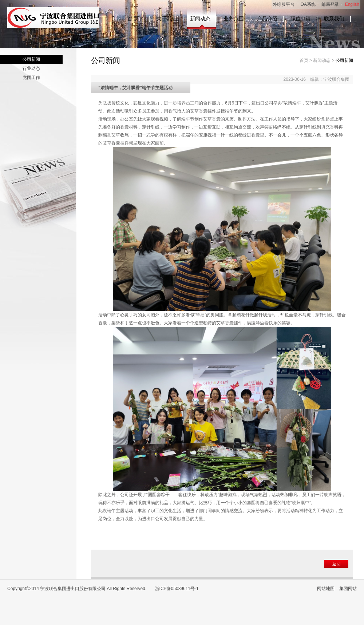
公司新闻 (31, 59)
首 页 (133, 19)
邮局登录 (330, 4)
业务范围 (234, 19)
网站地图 (326, 589)
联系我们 (334, 19)
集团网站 (348, 589)
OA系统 (308, 4)
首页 (304, 60)
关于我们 (167, 19)
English (352, 4)
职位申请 (301, 19)
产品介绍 (267, 19)
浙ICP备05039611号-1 (177, 589)
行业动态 (31, 68)
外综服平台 (284, 4)
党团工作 (31, 78)
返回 (336, 564)
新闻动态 (200, 19)
